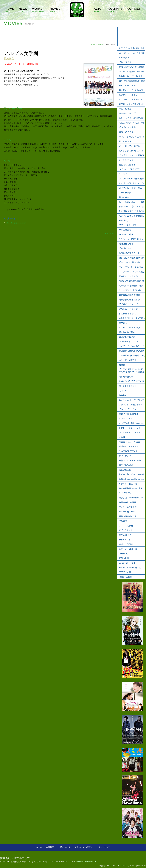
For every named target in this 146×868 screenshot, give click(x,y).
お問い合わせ (64, 847)
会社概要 (50, 847)
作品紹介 (100, 44)
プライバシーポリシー (84, 847)
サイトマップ (104, 847)
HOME (93, 44)
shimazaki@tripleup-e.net (87, 862)
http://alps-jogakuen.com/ (16, 223)
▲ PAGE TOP (110, 234)
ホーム (39, 847)
